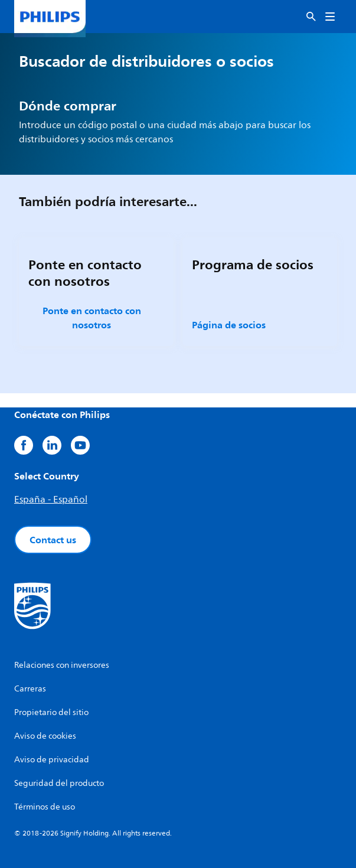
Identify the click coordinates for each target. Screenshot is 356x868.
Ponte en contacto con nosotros (92, 318)
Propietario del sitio (51, 712)
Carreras (30, 689)
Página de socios (229, 325)
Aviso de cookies (45, 736)
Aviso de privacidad (52, 760)
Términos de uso (45, 807)
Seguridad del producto (59, 783)
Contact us (53, 540)
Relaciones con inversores (62, 665)
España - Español (51, 500)
